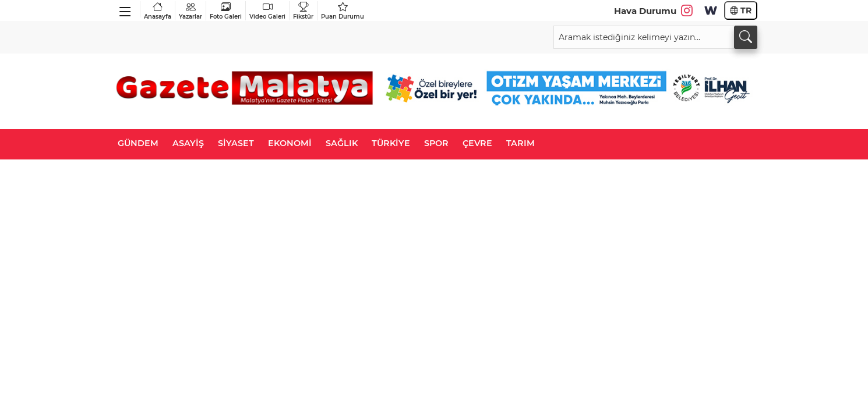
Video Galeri (267, 11)
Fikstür (303, 11)
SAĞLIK (342, 143)
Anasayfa (158, 11)
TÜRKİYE (391, 143)
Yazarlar (190, 11)
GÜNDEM (138, 143)
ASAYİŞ (188, 143)
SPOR (436, 143)
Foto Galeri (226, 11)
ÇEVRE (477, 143)
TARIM (521, 143)
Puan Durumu (343, 11)
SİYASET (236, 143)
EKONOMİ (290, 143)
